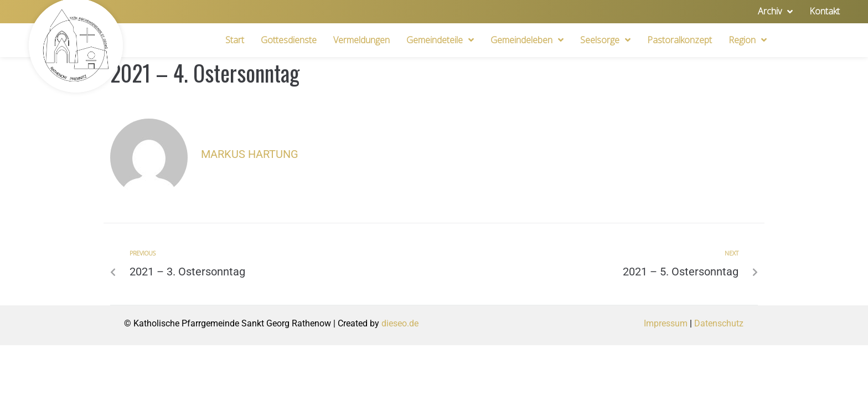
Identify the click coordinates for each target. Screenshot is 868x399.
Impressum (666, 323)
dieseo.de (400, 323)
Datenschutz (719, 323)
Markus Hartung (250, 154)
